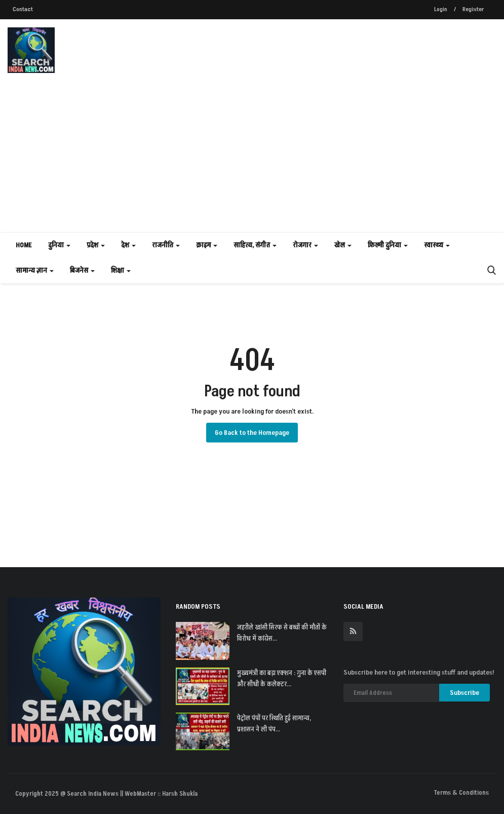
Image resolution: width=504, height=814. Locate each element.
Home (24, 245)
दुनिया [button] (59, 245)
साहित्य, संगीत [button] (255, 245)
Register (473, 9)
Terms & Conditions (461, 793)
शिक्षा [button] (121, 270)
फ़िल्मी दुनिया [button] (388, 245)
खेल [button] (343, 245)
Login (441, 9)
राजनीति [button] (166, 245)
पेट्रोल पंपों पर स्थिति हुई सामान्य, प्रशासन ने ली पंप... (274, 724)
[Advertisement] (252, 156)
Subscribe (464, 693)
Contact (23, 9)
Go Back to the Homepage (252, 433)
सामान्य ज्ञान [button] (35, 270)
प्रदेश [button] (96, 245)
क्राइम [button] (207, 245)
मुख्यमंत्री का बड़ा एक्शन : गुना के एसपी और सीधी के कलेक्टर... (282, 679)
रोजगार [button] (305, 245)
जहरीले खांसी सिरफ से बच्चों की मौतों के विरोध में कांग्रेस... (282, 633)
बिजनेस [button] (82, 270)
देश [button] (128, 245)
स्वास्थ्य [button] (437, 245)
